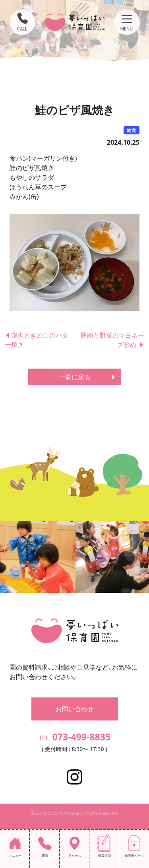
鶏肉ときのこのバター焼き (37, 340)
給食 (132, 130)
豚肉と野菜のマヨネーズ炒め (112, 340)
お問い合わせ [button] (75, 709)
